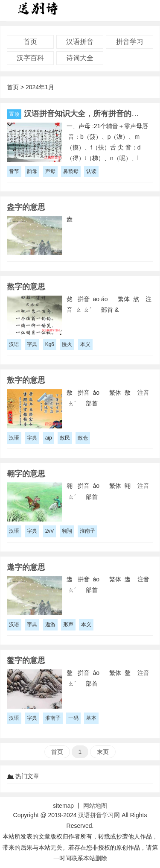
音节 (14, 171)
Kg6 (50, 344)
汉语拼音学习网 (99, 815)
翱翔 (67, 531)
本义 (85, 344)
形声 (68, 625)
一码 (73, 718)
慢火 (67, 344)
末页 (103, 752)
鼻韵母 (71, 171)
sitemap (63, 806)
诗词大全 (80, 58)
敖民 (65, 438)
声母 (50, 171)
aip (49, 438)
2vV (50, 531)
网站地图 (95, 806)
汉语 (14, 344)
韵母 (32, 171)
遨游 (50, 625)
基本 (91, 718)
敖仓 (83, 438)
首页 (30, 42)
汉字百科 (30, 58)
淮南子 (87, 531)
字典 (32, 344)
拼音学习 (130, 42)
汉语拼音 (80, 42)
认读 (91, 171)
